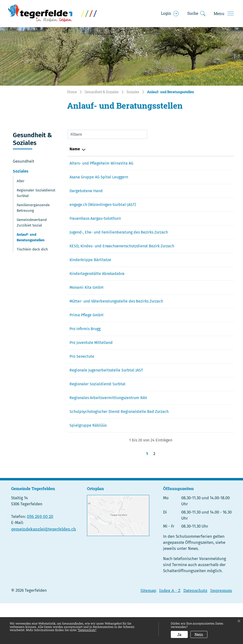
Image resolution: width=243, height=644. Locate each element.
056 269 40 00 (158, 177)
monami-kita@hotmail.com (198, 305)
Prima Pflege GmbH (86, 338)
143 (149, 191)
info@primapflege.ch (192, 338)
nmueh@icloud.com (191, 466)
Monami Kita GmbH (86, 305)
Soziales (21, 171)
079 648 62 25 (157, 271)
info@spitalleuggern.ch (194, 177)
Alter (21, 181)
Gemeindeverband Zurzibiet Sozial (32, 223)
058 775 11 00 (157, 352)
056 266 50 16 (157, 413)
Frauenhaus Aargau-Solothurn (95, 218)
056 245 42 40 (157, 319)
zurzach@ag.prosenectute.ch (199, 380)
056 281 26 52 (157, 393)
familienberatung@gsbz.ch (197, 232)
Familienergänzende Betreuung (33, 208)
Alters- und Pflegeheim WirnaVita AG (101, 163)
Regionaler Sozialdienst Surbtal (36, 193)
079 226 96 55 (157, 466)
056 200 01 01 (157, 427)
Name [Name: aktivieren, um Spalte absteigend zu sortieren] (75, 149)
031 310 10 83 (157, 366)
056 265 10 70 (157, 232)
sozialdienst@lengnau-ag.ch (198, 413)
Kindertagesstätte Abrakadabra (97, 291)
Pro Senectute (82, 380)
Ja (179, 634)
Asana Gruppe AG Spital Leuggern (99, 177)
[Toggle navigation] (224, 14)
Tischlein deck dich (32, 249)
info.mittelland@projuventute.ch (203, 366)
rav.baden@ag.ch (189, 427)
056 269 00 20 (40, 557)
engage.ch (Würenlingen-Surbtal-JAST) (103, 205)
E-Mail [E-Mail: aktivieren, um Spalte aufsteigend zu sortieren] (179, 149)
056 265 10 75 (157, 252)
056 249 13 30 (157, 380)
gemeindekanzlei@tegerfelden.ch (44, 570)
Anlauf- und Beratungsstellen (31, 239)
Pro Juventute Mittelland (91, 366)
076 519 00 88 (157, 305)
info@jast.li (184, 393)
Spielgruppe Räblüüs (88, 466)
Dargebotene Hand (86, 191)
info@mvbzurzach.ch (192, 319)
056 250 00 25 (157, 291)
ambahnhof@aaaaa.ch (193, 291)
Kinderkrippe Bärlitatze (90, 271)
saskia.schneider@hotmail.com (201, 205)
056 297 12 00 (157, 163)
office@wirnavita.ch (191, 163)
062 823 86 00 (158, 218)
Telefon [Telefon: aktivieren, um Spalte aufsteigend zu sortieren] (152, 149)
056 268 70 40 (157, 338)
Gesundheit (24, 161)
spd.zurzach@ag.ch (190, 446)
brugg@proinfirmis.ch (193, 352)
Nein (199, 634)
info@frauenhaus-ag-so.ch (196, 218)
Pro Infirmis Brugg (85, 352)
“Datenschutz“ (87, 630)
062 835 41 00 (157, 446)
